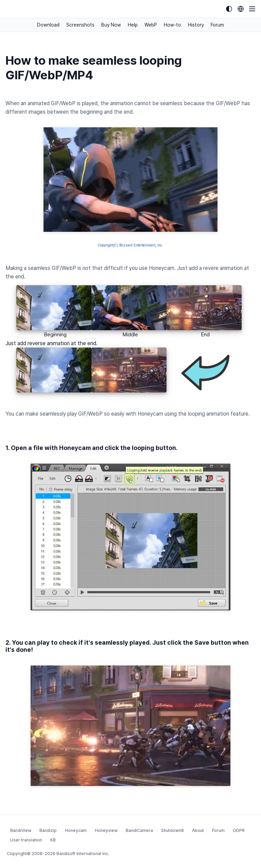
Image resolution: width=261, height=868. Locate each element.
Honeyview (106, 830)
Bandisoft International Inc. (83, 854)
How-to (172, 25)
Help (133, 25)
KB (53, 840)
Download (48, 25)
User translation (26, 840)
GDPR (239, 830)
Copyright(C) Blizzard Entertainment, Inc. (130, 245)
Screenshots (80, 25)
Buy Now (111, 25)
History (196, 25)
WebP (151, 25)
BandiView (21, 830)
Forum (217, 25)
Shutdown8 (172, 830)
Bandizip (48, 830)
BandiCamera (139, 830)
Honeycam (76, 830)
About (198, 830)
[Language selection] (241, 9)
